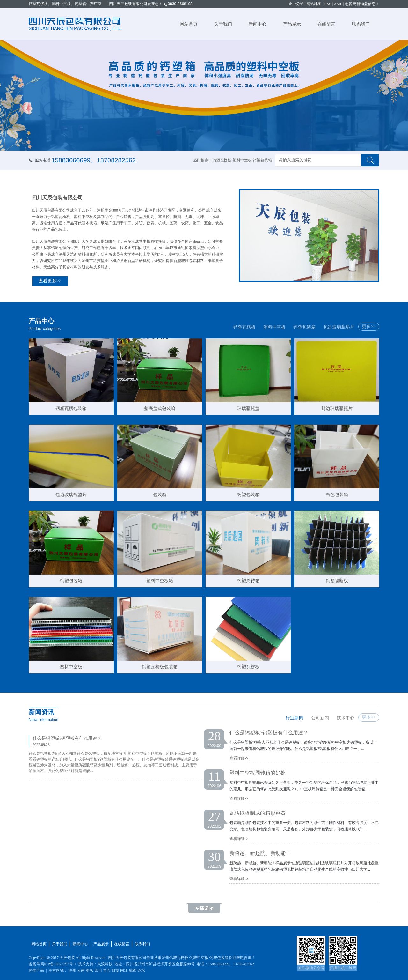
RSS (328, 4)
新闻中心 (258, 24)
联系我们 (361, 24)
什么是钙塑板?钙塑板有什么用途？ (67, 738)
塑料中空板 (274, 327)
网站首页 (189, 24)
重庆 (90, 970)
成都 (133, 970)
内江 (124, 970)
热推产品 (36, 970)
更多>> (369, 327)
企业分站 (296, 4)
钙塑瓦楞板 (244, 327)
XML (338, 4)
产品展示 (292, 24)
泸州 (72, 970)
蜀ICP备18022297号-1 (58, 964)
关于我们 (223, 24)
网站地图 (314, 4)
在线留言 (326, 24)
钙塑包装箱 (304, 327)
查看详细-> (239, 758)
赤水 (141, 970)
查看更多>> (50, 281)
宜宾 (107, 970)
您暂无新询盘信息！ (362, 4)
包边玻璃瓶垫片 (339, 327)
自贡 (115, 970)
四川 (98, 970)
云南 (81, 970)
